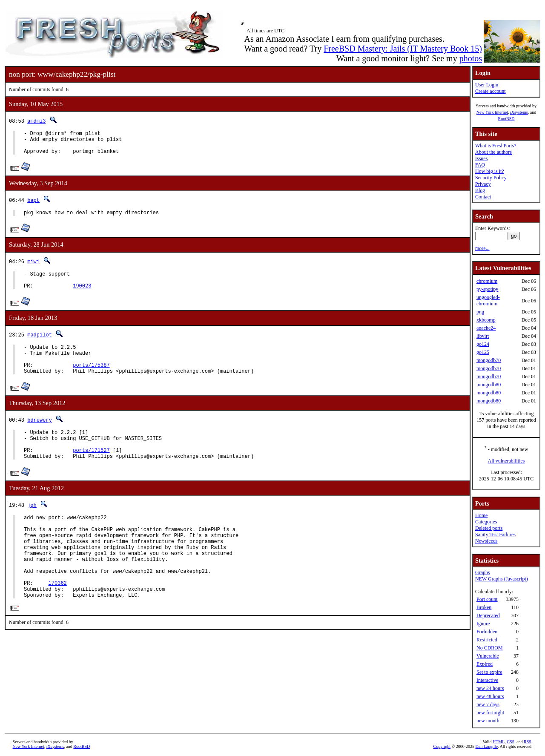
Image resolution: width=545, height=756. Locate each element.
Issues (481, 158)
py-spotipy (487, 289)
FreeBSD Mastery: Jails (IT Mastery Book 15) (403, 49)
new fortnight (490, 713)
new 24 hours (490, 688)
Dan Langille (487, 746)
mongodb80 (489, 385)
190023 (82, 296)
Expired (485, 664)
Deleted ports (489, 528)
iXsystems (519, 112)
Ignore (483, 624)
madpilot (40, 345)
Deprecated (488, 615)
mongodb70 (489, 360)
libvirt (483, 336)
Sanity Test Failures (495, 535)
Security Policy (491, 178)
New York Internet (492, 112)
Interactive (487, 680)
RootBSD (506, 119)
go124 (483, 344)
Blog (480, 190)
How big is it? (490, 171)
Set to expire (489, 672)
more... (482, 248)
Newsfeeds (486, 541)
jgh (32, 528)
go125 (483, 352)
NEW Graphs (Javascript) (502, 579)
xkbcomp (486, 320)
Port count (487, 599)
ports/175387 (91, 380)
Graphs (483, 572)
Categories (486, 522)
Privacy (483, 184)
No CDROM (490, 648)
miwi (33, 268)
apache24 (486, 328)
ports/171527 (91, 472)
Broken (484, 607)
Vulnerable (488, 656)
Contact (483, 197)
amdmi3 (36, 121)
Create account (490, 91)
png (480, 312)
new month (488, 721)
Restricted (487, 640)
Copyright (442, 746)
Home (481, 515)
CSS (511, 742)
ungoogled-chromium (488, 300)
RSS (528, 742)
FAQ (480, 165)
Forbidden (487, 632)
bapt (33, 205)
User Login (487, 85)
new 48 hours (490, 696)
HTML (499, 742)
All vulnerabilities (506, 461)
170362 (58, 621)
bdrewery (40, 436)
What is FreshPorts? (496, 146)
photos (471, 58)
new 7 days (488, 704)
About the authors (493, 152)
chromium (487, 281)
